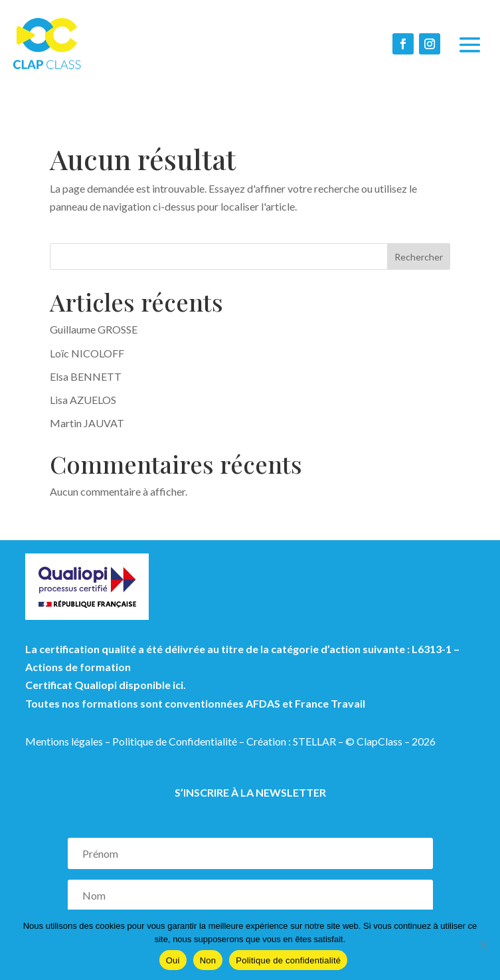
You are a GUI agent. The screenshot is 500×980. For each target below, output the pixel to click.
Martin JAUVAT (87, 423)
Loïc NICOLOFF (87, 353)
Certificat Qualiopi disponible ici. (106, 685)
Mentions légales (64, 741)
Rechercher (419, 257)
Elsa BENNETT (86, 376)
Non (208, 960)
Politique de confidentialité (288, 960)
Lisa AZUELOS (83, 400)
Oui (173, 960)
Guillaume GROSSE (94, 329)
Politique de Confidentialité (175, 741)
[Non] (483, 945)
